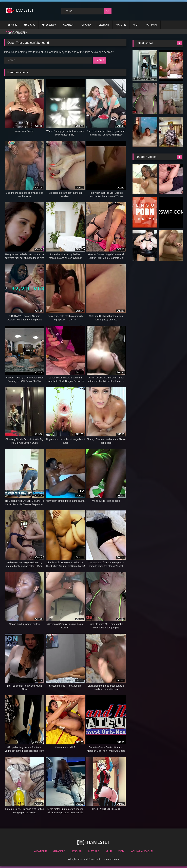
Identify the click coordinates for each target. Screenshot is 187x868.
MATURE (121, 25)
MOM (121, 851)
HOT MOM (151, 25)
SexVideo (51, 25)
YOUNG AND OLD (17, 33)
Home (14, 25)
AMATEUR (69, 25)
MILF (136, 25)
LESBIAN (104, 25)
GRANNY (87, 25)
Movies (31, 25)
